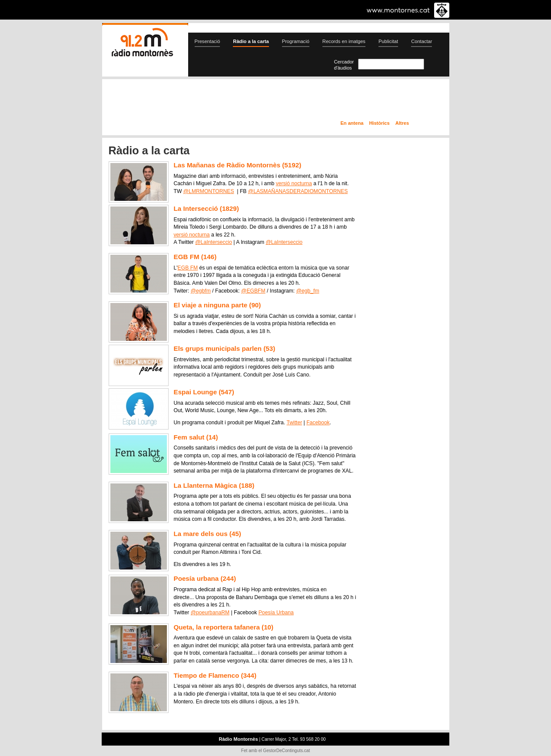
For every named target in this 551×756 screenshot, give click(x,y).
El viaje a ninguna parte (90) (217, 305)
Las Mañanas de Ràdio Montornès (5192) (238, 165)
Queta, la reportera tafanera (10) (224, 627)
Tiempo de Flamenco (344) (215, 675)
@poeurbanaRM (210, 613)
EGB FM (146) (195, 257)
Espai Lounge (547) (204, 392)
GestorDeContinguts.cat (286, 751)
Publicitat (388, 41)
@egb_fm (308, 291)
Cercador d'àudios (344, 65)
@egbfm (201, 291)
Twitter (294, 423)
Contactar (422, 41)
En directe (195, 101)
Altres (402, 123)
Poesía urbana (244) (205, 578)
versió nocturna (294, 183)
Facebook (318, 423)
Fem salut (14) (196, 437)
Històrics (379, 123)
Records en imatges (344, 41)
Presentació (207, 41)
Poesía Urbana (276, 613)
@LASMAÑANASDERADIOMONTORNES (298, 191)
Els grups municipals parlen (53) (225, 348)
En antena (352, 123)
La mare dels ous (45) (207, 534)
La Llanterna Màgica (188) (214, 485)
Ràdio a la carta (251, 41)
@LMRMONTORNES (209, 191)
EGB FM (188, 268)
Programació (296, 41)
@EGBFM (253, 291)
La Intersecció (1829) (206, 208)
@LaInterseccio (214, 242)
